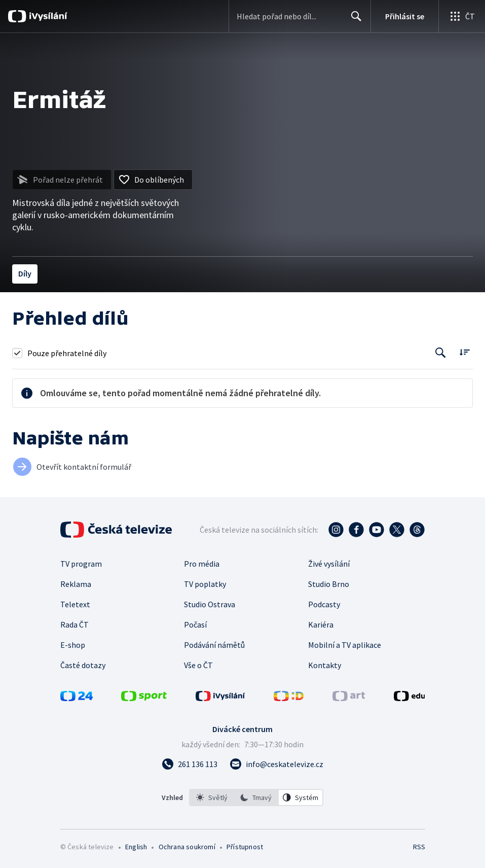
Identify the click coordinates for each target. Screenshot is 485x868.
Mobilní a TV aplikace (345, 645)
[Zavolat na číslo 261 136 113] (190, 764)
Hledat (353, 20)
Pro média (202, 564)
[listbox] (256, 797)
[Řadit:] (464, 352)
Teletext (75, 604)
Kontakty (325, 665)
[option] (212, 797)
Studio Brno (329, 584)
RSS (419, 847)
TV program (81, 564)
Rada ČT (74, 624)
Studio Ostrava (210, 604)
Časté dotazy (83, 665)
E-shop (73, 645)
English (136, 847)
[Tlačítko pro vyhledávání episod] (441, 353)
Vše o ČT (198, 665)
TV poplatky (205, 584)
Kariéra (321, 624)
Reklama (76, 584)
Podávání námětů (214, 645)
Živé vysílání (329, 564)
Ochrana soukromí (187, 847)
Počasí (195, 624)
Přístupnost (245, 847)
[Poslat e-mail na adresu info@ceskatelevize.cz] (276, 764)
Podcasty (324, 604)
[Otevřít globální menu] (462, 16)
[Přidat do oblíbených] (153, 180)
